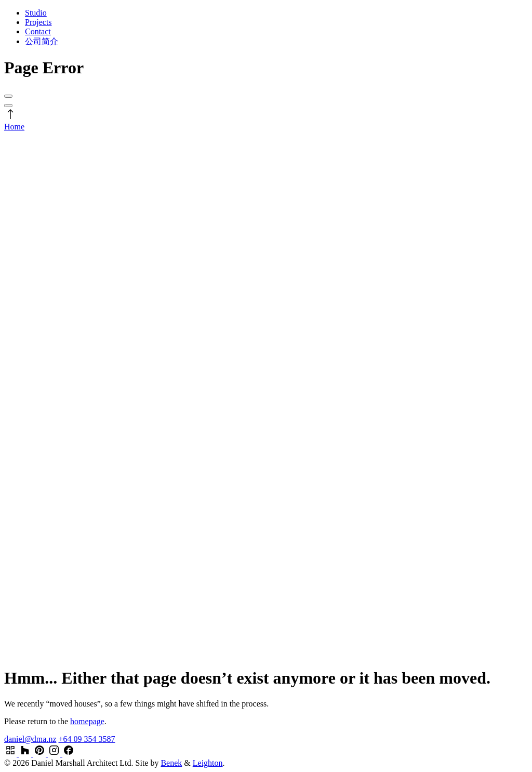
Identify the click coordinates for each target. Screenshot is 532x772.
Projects (38, 22)
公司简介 (42, 41)
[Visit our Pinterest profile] (41, 754)
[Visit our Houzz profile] (26, 754)
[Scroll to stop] (10, 117)
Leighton (208, 763)
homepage (87, 721)
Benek (171, 763)
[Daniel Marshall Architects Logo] (266, 390)
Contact (38, 31)
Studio (36, 13)
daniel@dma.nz (30, 739)
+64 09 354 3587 (87, 739)
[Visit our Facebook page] (69, 754)
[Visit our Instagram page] (55, 754)
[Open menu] (8, 96)
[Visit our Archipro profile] (11, 754)
